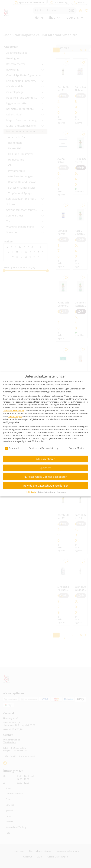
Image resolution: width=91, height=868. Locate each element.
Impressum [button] (61, 492)
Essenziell (12, 448)
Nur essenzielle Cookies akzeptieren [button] (45, 477)
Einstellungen (15, 417)
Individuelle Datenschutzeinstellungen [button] (46, 486)
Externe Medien (74, 448)
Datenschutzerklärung (14, 411)
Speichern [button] (45, 468)
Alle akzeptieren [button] (46, 459)
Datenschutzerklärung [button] (47, 492)
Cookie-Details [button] (31, 492)
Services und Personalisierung (42, 448)
